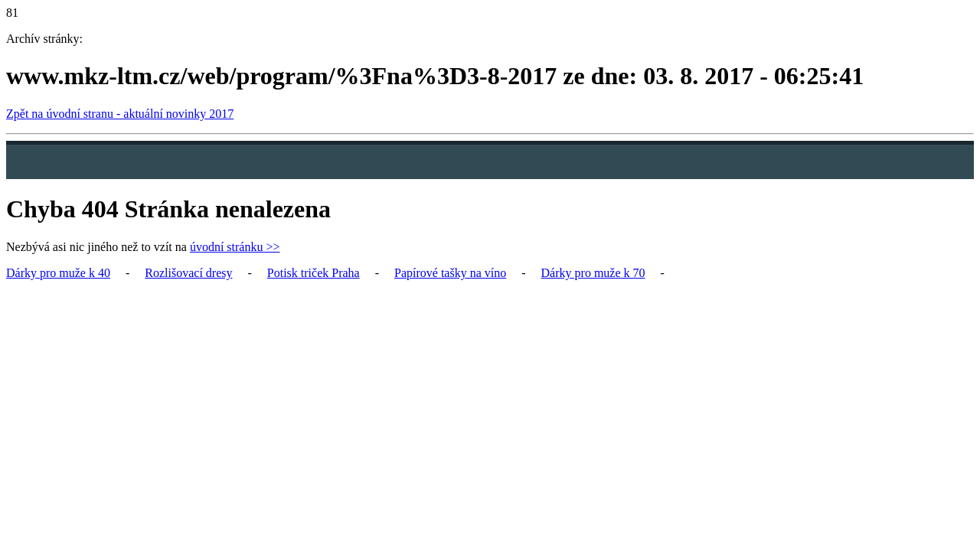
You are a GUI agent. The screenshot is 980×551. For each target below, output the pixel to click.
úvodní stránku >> (235, 247)
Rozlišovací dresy (188, 273)
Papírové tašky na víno (450, 273)
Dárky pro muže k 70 (593, 273)
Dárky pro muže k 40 (58, 273)
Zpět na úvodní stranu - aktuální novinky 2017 (120, 114)
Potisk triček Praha (314, 273)
